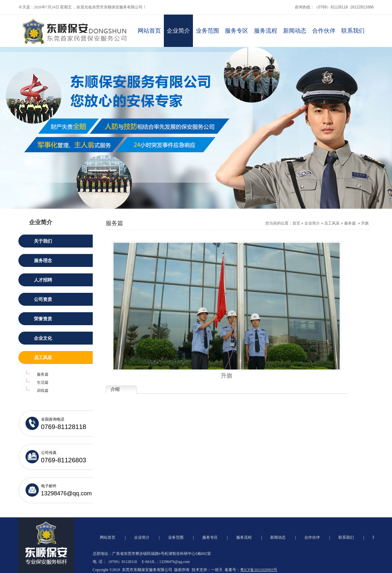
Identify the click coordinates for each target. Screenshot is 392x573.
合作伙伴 (324, 31)
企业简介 (178, 31)
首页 (296, 223)
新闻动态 (295, 31)
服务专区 (237, 31)
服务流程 (266, 31)
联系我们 (353, 31)
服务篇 (350, 223)
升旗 (365, 223)
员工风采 (332, 223)
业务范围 (207, 31)
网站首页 (149, 31)
